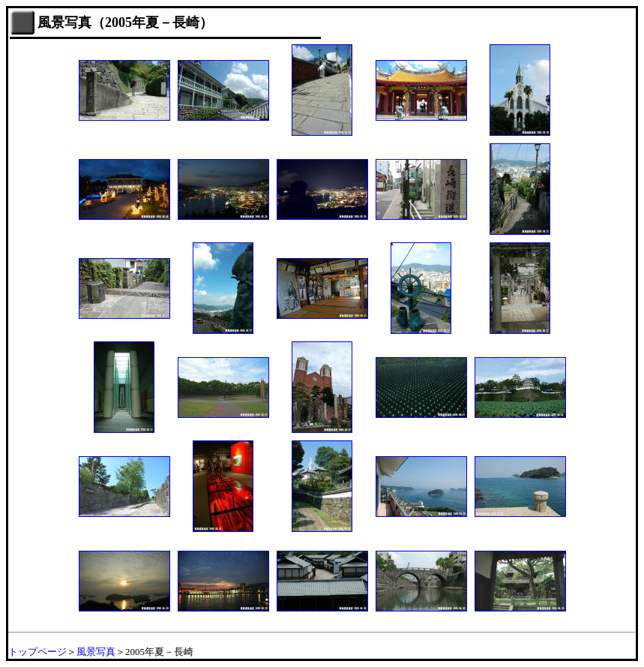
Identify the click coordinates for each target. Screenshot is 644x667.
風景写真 (96, 652)
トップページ (37, 652)
